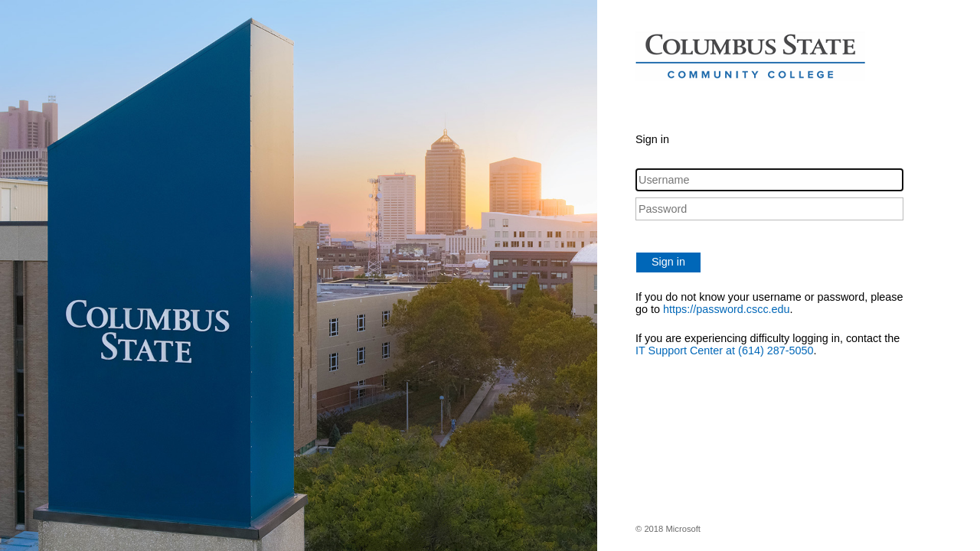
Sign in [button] (668, 262)
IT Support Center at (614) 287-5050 (725, 350)
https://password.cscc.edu (727, 309)
